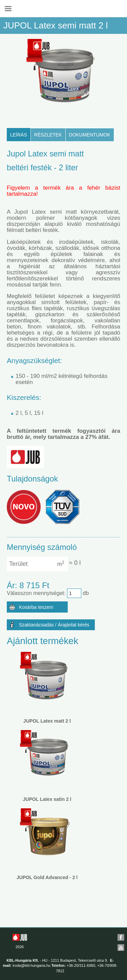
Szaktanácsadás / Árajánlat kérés (54, 625)
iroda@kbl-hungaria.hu (31, 965)
